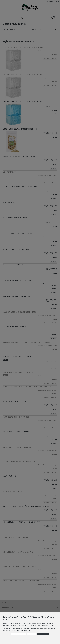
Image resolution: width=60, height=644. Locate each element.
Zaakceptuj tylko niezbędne (19, 634)
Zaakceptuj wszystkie (43, 634)
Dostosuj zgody (31, 634)
